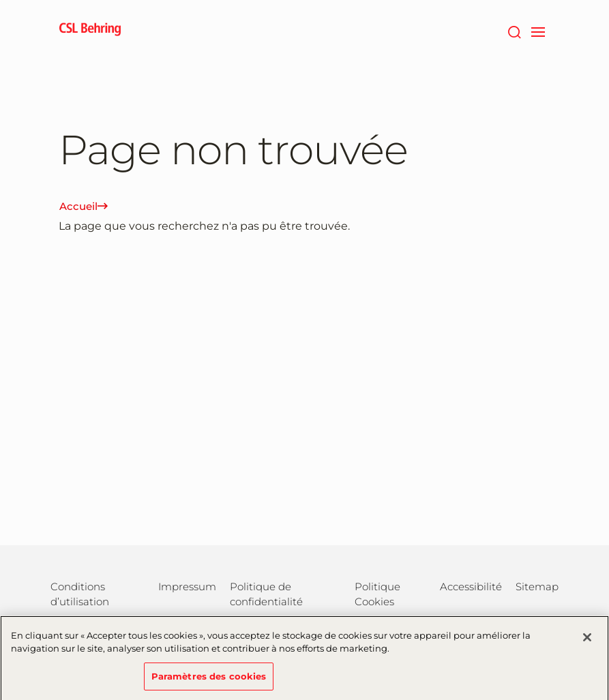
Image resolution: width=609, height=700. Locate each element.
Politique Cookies (377, 594)
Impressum (187, 587)
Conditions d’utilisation (80, 594)
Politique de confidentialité (266, 594)
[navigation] (538, 31)
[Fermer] (587, 643)
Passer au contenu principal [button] (0, 0)
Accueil (84, 206)
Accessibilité (471, 587)
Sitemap (537, 587)
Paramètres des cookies (209, 682)
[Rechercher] (515, 31)
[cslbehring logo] (90, 31)
